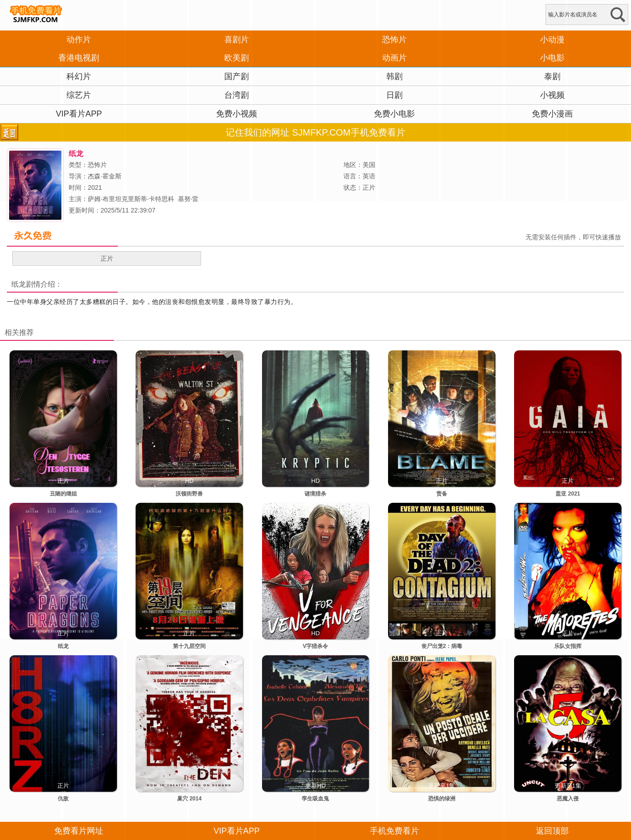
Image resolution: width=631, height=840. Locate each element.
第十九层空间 (189, 646)
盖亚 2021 (568, 494)
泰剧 (552, 76)
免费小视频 (237, 114)
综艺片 (79, 95)
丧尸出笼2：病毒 (442, 646)
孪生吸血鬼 (315, 799)
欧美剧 (237, 58)
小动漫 (552, 40)
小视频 (552, 95)
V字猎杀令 (315, 646)
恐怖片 (394, 40)
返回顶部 (552, 831)
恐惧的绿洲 (442, 799)
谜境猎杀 (315, 494)
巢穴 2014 (189, 799)
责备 (442, 494)
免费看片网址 (79, 831)
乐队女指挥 (568, 646)
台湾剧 (237, 95)
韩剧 (394, 76)
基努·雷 (188, 199)
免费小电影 (394, 114)
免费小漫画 (552, 114)
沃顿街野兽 (189, 494)
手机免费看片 (394, 831)
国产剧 (237, 76)
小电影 (552, 58)
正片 (107, 258)
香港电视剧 (79, 58)
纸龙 (19, 284)
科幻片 (79, 76)
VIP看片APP (79, 114)
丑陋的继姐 (63, 494)
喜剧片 (237, 40)
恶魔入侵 (568, 799)
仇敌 (63, 799)
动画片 (394, 58)
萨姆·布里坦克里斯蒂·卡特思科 (131, 199)
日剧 (394, 95)
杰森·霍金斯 (105, 176)
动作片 (79, 40)
